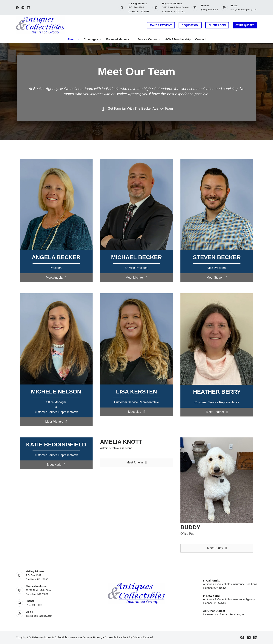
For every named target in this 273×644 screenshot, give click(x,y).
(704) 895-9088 (210, 9)
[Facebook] (17, 8)
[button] (56, 278)
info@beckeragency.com (244, 9)
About (74, 39)
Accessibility (112, 637)
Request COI (190, 25)
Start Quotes (245, 25)
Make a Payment (161, 25)
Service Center (150, 39)
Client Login (217, 25)
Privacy (98, 637)
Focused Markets (120, 39)
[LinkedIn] (29, 8)
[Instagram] (23, 8)
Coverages (93, 39)
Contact (200, 39)
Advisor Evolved (143, 637)
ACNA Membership (178, 39)
